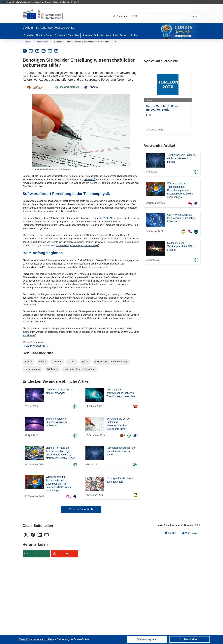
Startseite (29, 35)
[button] (135, 16)
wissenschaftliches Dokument (80, 369)
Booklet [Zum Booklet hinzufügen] (170, 533)
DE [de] (25, 51)
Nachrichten (112, 35)
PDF (67, 554)
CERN (42, 362)
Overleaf (89, 180)
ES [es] (37, 51)
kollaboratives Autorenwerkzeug (111, 362)
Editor (85, 362)
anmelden (29, 335)
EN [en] (31, 51)
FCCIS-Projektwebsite (35, 346)
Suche (133, 35)
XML (38, 554)
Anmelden (120, 16)
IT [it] (50, 51)
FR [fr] (44, 51)
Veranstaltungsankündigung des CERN (77, 246)
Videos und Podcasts (92, 35)
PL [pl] (56, 51)
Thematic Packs (44, 35)
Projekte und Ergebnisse (67, 35)
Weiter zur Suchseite (81, 509)
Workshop (52, 369)
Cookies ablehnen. (190, 639)
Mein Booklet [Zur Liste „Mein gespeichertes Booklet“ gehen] (190, 533)
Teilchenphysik (33, 369)
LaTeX (72, 362)
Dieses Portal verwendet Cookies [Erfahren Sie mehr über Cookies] (36, 639)
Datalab (124, 35)
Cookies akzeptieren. (147, 639)
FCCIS (107, 218)
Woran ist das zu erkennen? (68, 2)
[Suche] (193, 16)
